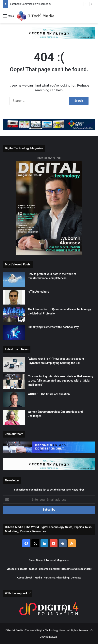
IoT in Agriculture (38, 292)
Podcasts (22, 569)
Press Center (36, 560)
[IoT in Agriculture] (14, 297)
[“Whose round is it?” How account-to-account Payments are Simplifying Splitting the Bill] (14, 364)
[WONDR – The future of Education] (14, 400)
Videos (10, 569)
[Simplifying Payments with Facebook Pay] (14, 332)
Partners (49, 578)
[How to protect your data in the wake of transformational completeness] (14, 279)
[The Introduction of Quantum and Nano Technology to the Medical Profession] (14, 315)
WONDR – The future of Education (49, 394)
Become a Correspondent (77, 569)
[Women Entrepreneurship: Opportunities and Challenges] (14, 417)
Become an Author (50, 569)
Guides (33, 569)
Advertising (62, 578)
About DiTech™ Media (29, 578)
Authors (50, 560)
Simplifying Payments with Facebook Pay (53, 327)
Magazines (63, 560)
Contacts (76, 578)
